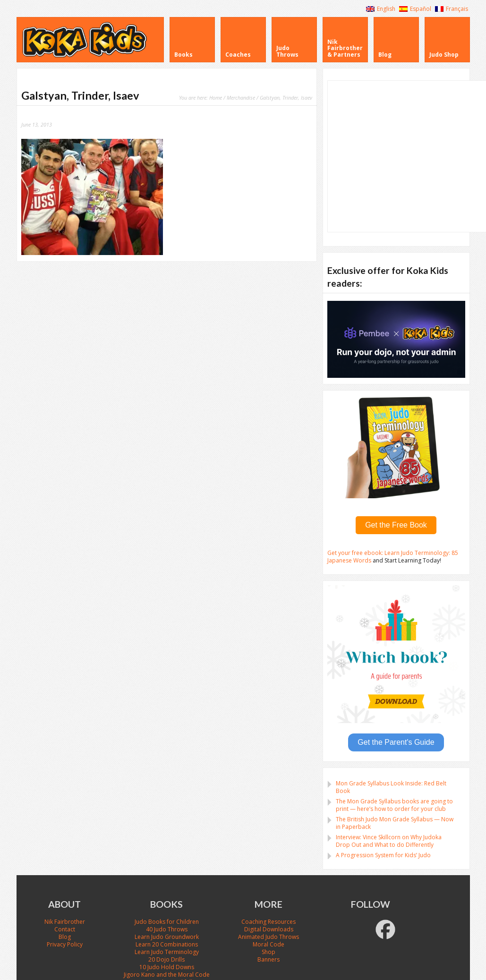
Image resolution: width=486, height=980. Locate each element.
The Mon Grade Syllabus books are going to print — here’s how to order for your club (394, 805)
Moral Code (269, 944)
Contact (65, 929)
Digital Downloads (269, 929)
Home (216, 98)
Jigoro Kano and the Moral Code (167, 975)
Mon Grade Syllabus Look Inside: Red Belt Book (391, 787)
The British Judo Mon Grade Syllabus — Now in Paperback (395, 823)
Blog (65, 937)
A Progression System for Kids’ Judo (383, 855)
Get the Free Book (396, 525)
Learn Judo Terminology (167, 952)
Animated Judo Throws (269, 937)
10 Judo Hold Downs (167, 967)
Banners (269, 959)
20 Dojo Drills (166, 959)
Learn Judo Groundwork (167, 937)
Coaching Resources (269, 922)
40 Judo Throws (167, 929)
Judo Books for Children (167, 922)
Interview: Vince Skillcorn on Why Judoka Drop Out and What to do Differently (389, 841)
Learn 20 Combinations (167, 944)
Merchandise (241, 98)
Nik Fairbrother (65, 922)
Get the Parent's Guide (396, 742)
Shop (269, 952)
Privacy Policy (65, 944)
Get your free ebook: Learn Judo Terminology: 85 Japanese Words (393, 557)
